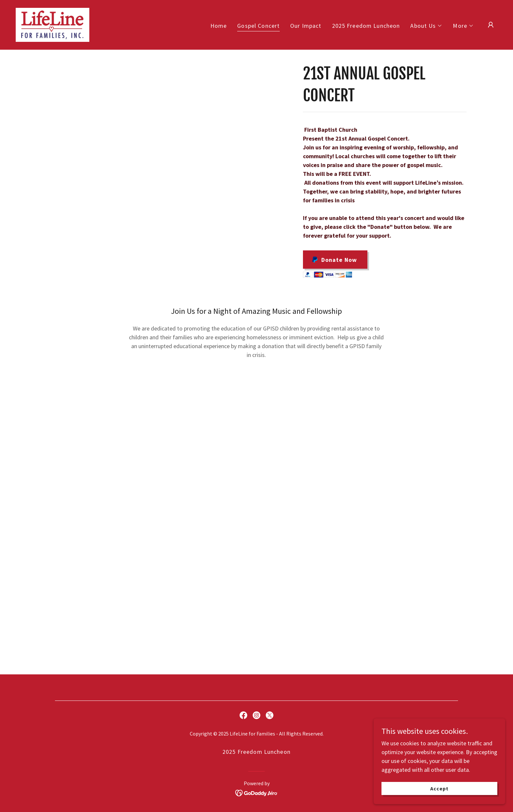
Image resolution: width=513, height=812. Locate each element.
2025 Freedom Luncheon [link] (366, 26)
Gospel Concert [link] (258, 26)
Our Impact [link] (306, 26)
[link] (53, 24)
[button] (426, 26)
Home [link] (219, 26)
